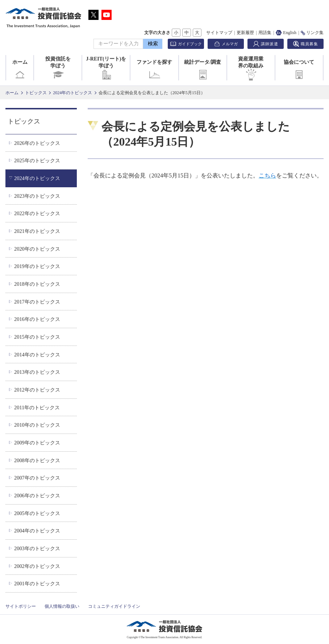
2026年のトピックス (37, 143)
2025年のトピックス (37, 160)
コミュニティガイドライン (114, 606)
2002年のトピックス (37, 566)
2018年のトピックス (37, 284)
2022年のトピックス (37, 213)
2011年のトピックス (37, 407)
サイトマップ (219, 33)
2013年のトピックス (37, 372)
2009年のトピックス (37, 443)
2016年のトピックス (37, 319)
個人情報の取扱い (62, 606)
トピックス (36, 93)
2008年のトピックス (37, 460)
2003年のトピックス (37, 548)
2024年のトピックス (72, 93)
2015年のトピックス (37, 337)
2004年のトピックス (37, 531)
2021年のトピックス (37, 231)
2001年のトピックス (37, 584)
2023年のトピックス (37, 196)
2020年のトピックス (37, 249)
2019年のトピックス (37, 266)
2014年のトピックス (37, 355)
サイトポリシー (21, 606)
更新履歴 (245, 33)
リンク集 (312, 33)
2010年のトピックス (37, 425)
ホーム (20, 70)
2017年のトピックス (37, 302)
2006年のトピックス (37, 495)
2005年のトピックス (37, 513)
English (286, 33)
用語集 (265, 33)
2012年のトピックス (37, 390)
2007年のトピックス (37, 478)
